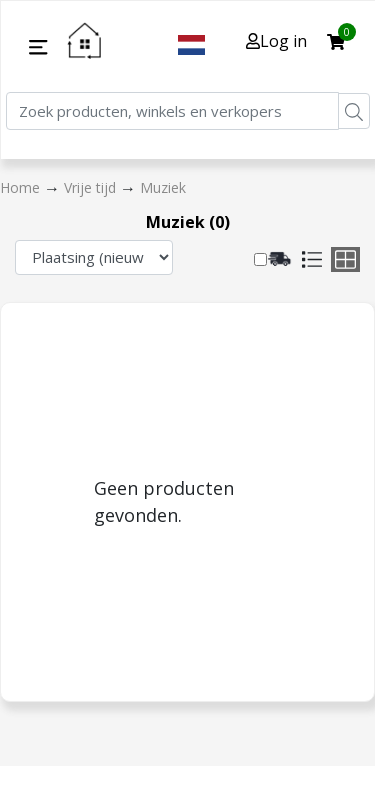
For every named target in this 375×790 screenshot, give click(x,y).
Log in (276, 41)
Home (22, 187)
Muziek (163, 187)
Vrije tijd (92, 187)
